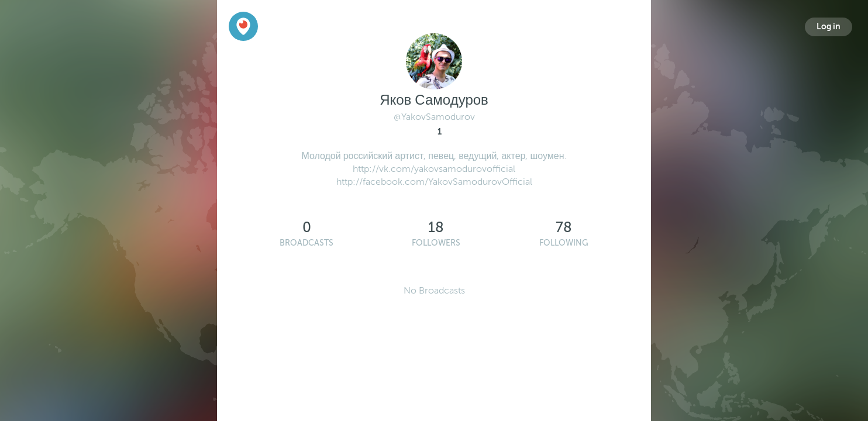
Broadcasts (306, 243)
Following (564, 243)
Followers (436, 243)
